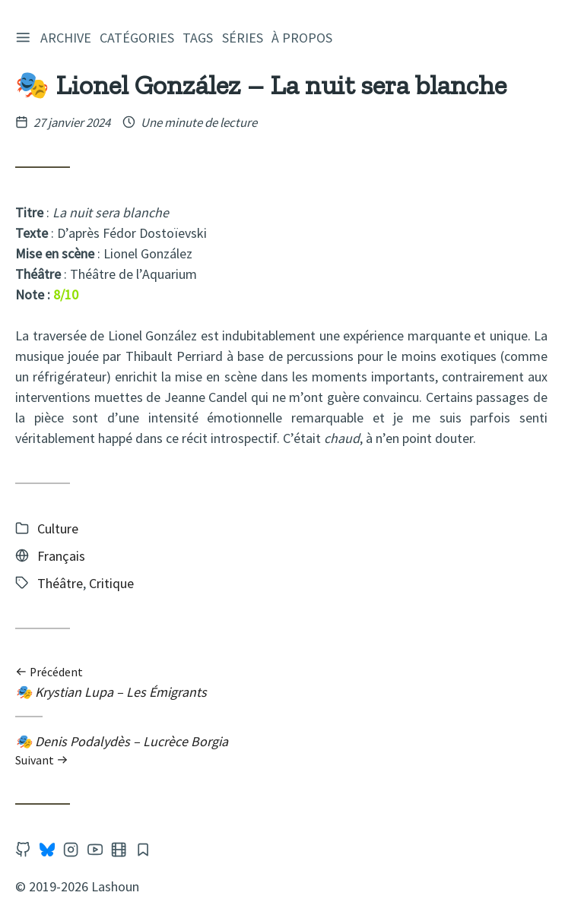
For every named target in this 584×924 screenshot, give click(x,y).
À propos (304, 38)
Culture (58, 528)
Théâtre (60, 583)
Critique (111, 583)
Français (61, 556)
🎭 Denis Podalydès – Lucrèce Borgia (281, 750)
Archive (68, 38)
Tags (201, 38)
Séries (245, 38)
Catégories (139, 38)
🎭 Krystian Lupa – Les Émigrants (281, 683)
